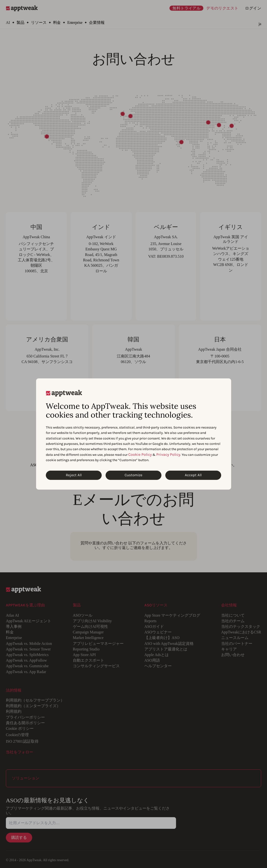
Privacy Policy (168, 454)
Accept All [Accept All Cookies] (193, 475)
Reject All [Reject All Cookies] (74, 475)
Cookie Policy (140, 454)
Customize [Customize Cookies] (133, 475)
